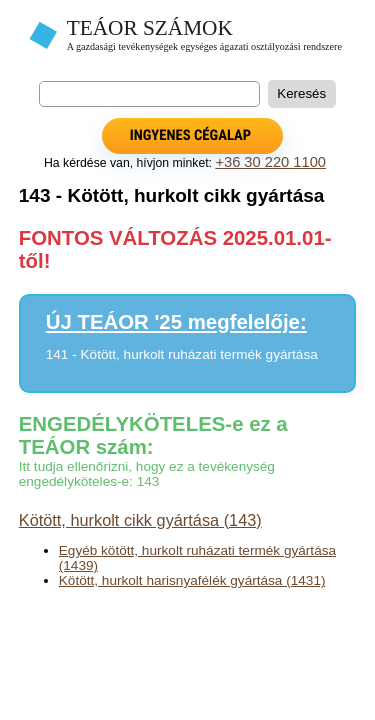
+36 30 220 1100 (270, 162)
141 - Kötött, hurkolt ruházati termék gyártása (182, 354)
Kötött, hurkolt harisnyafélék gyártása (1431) (192, 580)
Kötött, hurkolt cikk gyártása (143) (140, 520)
